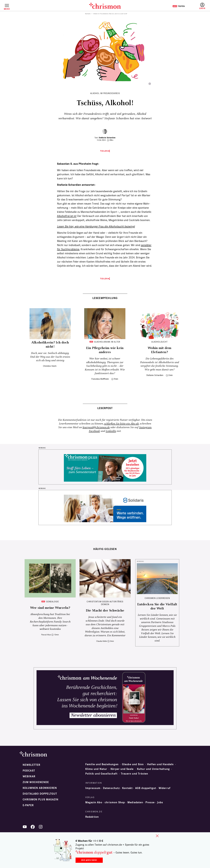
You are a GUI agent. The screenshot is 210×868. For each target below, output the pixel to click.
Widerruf (165, 788)
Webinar (29, 776)
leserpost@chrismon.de (96, 427)
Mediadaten (135, 802)
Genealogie (52, 602)
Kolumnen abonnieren (40, 788)
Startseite (88, 14)
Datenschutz (111, 788)
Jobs (160, 802)
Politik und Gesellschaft (101, 774)
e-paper (28, 805)
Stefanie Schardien (107, 138)
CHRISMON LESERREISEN (157, 598)
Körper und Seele (122, 769)
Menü (7, 9)
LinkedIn (111, 431)
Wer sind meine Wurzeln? (50, 608)
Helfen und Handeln (160, 764)
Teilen (104, 151)
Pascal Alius (46, 635)
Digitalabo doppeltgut (40, 794)
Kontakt (127, 788)
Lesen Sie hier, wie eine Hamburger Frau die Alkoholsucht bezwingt (96, 226)
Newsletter (32, 765)
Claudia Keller (102, 641)
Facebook (94, 431)
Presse (150, 802)
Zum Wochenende (36, 782)
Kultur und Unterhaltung (153, 769)
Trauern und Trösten (135, 774)
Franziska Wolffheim (100, 379)
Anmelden (202, 6)
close (157, 836)
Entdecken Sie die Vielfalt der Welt (157, 606)
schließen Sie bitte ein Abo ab (121, 424)
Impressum (93, 788)
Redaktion (92, 817)
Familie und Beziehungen (102, 764)
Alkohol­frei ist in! (67, 216)
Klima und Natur (96, 769)
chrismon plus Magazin (41, 800)
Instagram (145, 427)
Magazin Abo (94, 802)
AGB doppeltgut (146, 788)
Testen (179, 6)
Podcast (29, 771)
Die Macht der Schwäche (105, 611)
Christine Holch (50, 366)
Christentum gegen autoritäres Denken (105, 603)
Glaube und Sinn (133, 764)
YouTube (25, 827)
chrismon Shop (115, 802)
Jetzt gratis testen (89, 860)
